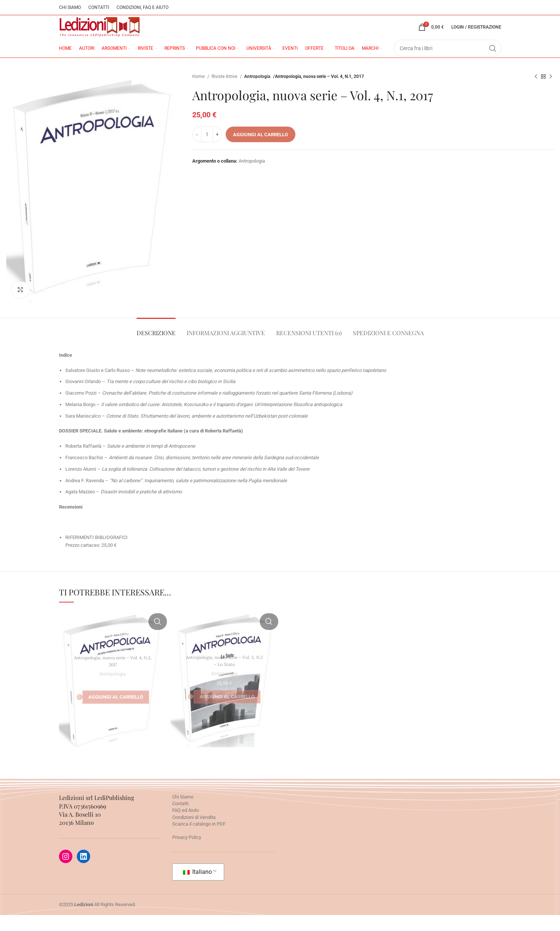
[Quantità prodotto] (207, 150)
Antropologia (258, 92)
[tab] (156, 345)
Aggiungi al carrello (261, 150)
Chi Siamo (183, 813)
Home (199, 92)
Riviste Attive (225, 92)
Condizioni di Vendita (194, 833)
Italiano (197, 888)
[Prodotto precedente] (536, 92)
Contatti (180, 819)
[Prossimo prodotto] (551, 92)
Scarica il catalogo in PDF (199, 839)
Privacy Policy (187, 853)
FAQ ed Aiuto (186, 826)
